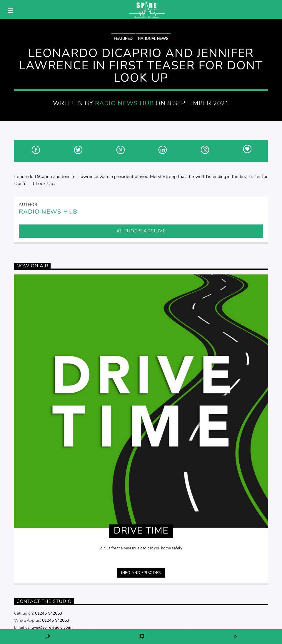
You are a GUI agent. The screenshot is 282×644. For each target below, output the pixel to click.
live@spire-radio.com (51, 627)
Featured (123, 39)
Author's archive (141, 231)
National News (153, 39)
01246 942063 (49, 613)
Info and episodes (141, 573)
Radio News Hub (124, 103)
